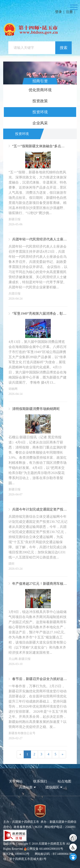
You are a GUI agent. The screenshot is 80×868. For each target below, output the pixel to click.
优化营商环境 (40, 90)
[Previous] (20, 754)
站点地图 (64, 781)
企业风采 (40, 123)
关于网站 (16, 781)
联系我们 (40, 781)
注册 (69, 12)
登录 (58, 12)
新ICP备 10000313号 (16, 854)
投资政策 (40, 101)
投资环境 (40, 112)
